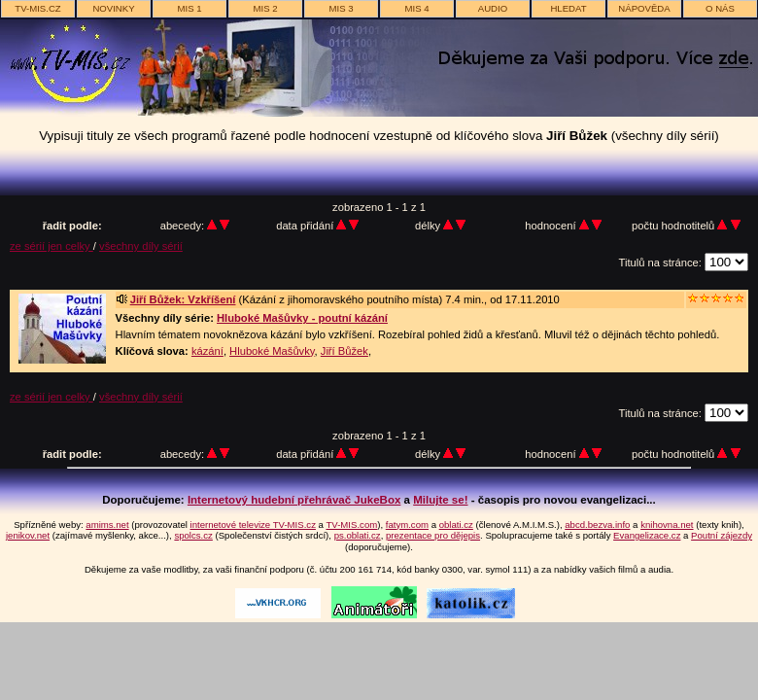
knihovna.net (667, 525)
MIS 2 (265, 8)
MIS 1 (189, 8)
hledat (568, 8)
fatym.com (407, 525)
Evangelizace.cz (647, 535)
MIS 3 (341, 8)
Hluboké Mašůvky (272, 351)
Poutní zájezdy (722, 535)
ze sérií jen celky (52, 246)
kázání (207, 351)
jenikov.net (28, 535)
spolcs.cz (193, 535)
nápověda (644, 8)
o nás (720, 8)
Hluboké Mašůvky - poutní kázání (302, 318)
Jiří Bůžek (345, 351)
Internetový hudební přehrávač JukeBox (294, 500)
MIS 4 (416, 8)
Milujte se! (440, 500)
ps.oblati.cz (358, 535)
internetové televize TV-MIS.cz (253, 525)
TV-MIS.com (351, 525)
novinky (113, 8)
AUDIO (493, 8)
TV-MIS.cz (37, 8)
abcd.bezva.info (597, 525)
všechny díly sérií (141, 246)
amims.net (107, 525)
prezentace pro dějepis (433, 535)
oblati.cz (456, 525)
